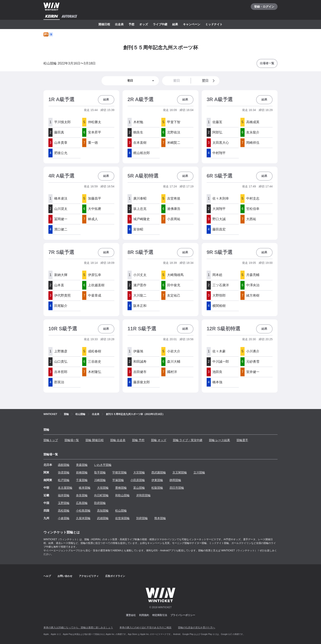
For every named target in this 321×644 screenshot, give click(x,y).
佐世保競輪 (122, 518)
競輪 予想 (138, 440)
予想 (131, 24)
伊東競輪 (157, 480)
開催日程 (104, 24)
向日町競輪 (101, 495)
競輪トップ (51, 440)
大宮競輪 (139, 472)
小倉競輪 (64, 518)
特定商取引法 (160, 615)
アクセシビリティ (89, 576)
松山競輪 (121, 511)
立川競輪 (199, 472)
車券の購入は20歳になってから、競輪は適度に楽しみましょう (78, 628)
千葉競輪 (82, 480)
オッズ (144, 24)
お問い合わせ (65, 576)
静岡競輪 (175, 480)
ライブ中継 (160, 24)
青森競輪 (82, 465)
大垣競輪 (103, 488)
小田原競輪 (138, 480)
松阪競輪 (157, 488)
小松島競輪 (83, 511)
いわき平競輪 (103, 465)
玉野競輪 (64, 503)
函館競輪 (64, 465)
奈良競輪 (82, 495)
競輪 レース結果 (219, 440)
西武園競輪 (159, 472)
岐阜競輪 (85, 488)
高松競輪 (64, 511)
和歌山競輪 (122, 495)
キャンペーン (192, 24)
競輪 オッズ (159, 440)
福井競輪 (64, 495)
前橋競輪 (82, 472)
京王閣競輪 (180, 472)
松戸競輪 (64, 480)
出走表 (119, 24)
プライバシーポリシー (183, 615)
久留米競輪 (83, 518)
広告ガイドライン (115, 576)
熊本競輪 (160, 518)
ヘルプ (47, 576)
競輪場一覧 (72, 440)
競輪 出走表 (118, 440)
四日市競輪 (177, 488)
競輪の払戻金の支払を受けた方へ (197, 628)
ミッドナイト (214, 24)
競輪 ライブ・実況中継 (188, 440)
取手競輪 (100, 472)
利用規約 (144, 615)
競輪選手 (242, 440)
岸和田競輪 (143, 495)
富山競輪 (139, 488)
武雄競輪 (103, 518)
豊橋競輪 (121, 488)
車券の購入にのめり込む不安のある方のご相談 (145, 628)
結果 (175, 24)
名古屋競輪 (65, 488)
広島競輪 (82, 503)
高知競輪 (103, 511)
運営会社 (131, 615)
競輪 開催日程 (95, 440)
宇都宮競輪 (119, 472)
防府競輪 (100, 503)
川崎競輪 (100, 480)
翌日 (209, 81)
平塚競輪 (118, 480)
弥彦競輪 (64, 472)
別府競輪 (142, 518)
